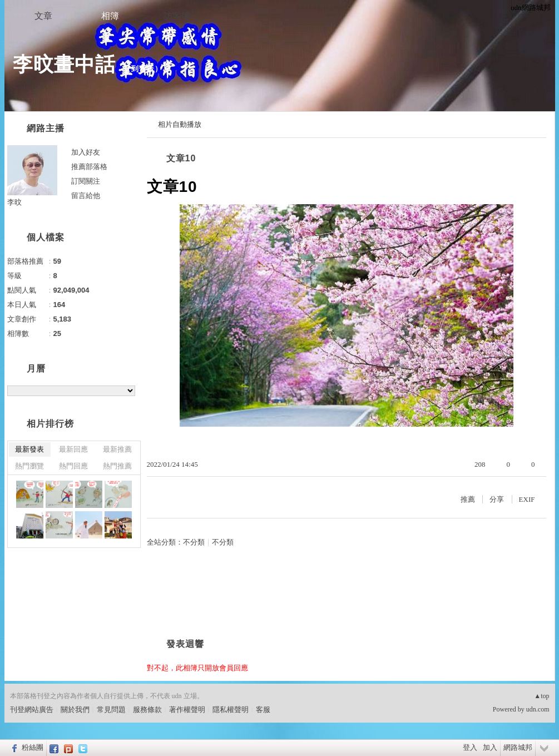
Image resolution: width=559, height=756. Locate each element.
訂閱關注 (86, 181)
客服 (263, 710)
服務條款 (147, 710)
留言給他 (86, 196)
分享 (497, 499)
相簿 (110, 16)
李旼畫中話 (64, 64)
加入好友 (86, 152)
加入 (490, 747)
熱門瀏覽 (29, 466)
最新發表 (29, 449)
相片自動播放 (180, 124)
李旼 (14, 202)
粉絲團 (33, 747)
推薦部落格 (89, 167)
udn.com (538, 709)
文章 (43, 16)
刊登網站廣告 (32, 710)
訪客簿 (177, 16)
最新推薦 (117, 449)
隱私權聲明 (231, 710)
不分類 (194, 542)
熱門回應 (73, 466)
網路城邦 (518, 747)
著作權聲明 (187, 710)
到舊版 (143, 69)
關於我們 (75, 710)
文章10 (181, 158)
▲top (541, 696)
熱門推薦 (117, 466)
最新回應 (73, 449)
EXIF (527, 499)
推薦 (468, 499)
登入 (470, 747)
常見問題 (111, 710)
